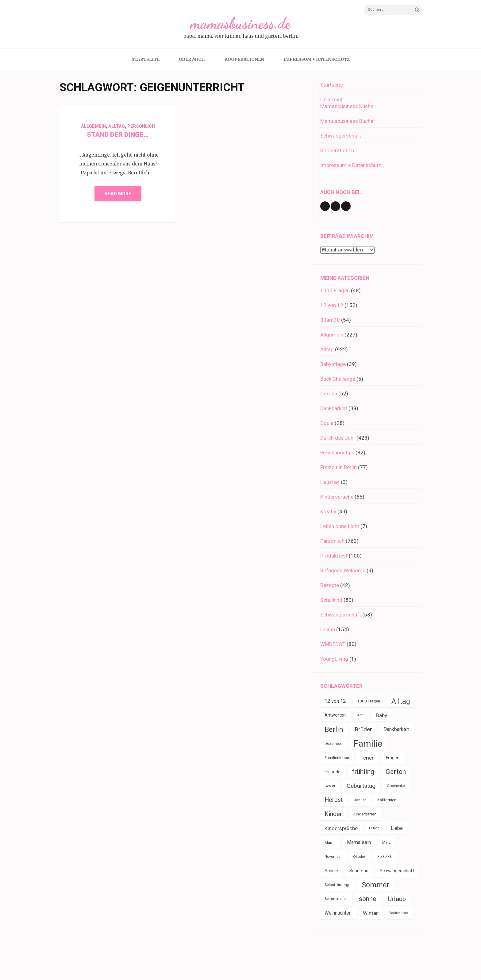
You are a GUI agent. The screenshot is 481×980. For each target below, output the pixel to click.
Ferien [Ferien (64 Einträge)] (367, 758)
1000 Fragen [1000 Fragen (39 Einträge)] (369, 701)
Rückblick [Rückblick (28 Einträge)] (385, 856)
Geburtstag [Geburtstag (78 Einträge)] (361, 786)
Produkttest (334, 556)
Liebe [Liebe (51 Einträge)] (397, 828)
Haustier (330, 482)
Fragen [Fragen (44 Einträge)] (393, 758)
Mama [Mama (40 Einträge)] (330, 842)
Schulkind (331, 600)
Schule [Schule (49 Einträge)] (331, 871)
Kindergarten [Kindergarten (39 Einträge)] (365, 814)
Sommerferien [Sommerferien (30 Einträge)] (336, 899)
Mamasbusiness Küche (347, 106)
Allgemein (93, 126)
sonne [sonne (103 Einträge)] (368, 899)
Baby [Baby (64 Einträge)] (381, 715)
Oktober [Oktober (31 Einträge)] (360, 857)
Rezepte (330, 585)
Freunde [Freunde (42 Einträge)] (333, 772)
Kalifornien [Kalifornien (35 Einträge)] (387, 800)
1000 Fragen (335, 290)
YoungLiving (334, 659)
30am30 (330, 320)
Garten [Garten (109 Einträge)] (396, 772)
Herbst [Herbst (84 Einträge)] (334, 800)
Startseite (146, 59)
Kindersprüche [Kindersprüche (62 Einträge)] (341, 828)
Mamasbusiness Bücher (348, 121)
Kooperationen (244, 59)
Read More (118, 194)
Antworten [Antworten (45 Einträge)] (335, 715)
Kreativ (328, 511)
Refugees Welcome (343, 570)
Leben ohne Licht (340, 526)
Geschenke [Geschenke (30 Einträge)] (396, 786)
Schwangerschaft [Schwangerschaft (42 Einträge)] (397, 871)
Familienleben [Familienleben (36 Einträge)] (337, 758)
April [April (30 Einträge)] (361, 715)
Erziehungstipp (337, 453)
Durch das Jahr (338, 438)
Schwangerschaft (341, 136)
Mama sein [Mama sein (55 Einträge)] (359, 842)
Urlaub (328, 629)
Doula (327, 423)
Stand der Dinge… (118, 135)
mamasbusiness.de (240, 23)
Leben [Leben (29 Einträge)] (374, 828)
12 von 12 (332, 305)
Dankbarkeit (334, 408)
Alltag (117, 126)
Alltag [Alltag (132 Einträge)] (401, 701)
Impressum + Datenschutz (317, 59)
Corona (329, 394)
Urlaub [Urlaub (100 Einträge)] (397, 899)
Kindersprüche (337, 497)
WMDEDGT (333, 644)
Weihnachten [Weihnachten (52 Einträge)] (338, 913)
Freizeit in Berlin (339, 467)
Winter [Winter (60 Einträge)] (370, 913)
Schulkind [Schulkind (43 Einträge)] (359, 871)
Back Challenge (338, 379)
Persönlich (141, 126)
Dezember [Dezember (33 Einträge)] (333, 744)
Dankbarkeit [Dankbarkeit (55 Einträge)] (396, 729)
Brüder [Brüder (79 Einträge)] (363, 729)
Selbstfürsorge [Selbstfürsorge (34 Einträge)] (337, 885)
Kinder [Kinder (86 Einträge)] (333, 814)
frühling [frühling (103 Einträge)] (363, 772)
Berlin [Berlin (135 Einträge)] (334, 729)
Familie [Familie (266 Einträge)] (368, 744)
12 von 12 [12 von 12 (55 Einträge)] (335, 701)
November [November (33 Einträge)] (333, 857)
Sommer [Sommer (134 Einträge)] (375, 885)
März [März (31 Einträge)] (386, 842)
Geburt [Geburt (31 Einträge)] (330, 786)
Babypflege (333, 364)
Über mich (192, 59)
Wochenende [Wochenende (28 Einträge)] (399, 913)
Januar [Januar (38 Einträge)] (360, 800)
